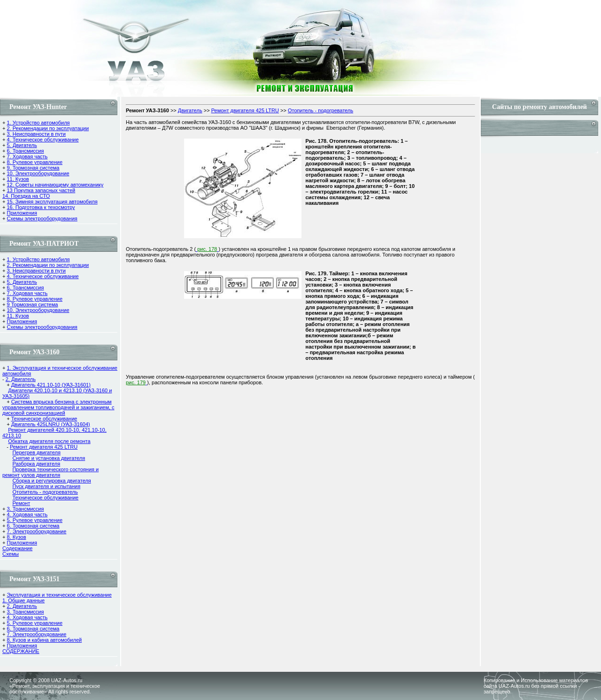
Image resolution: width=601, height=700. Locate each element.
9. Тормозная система (33, 168)
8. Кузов (16, 537)
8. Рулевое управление (35, 162)
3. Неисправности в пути (36, 134)
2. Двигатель (21, 379)
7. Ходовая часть (27, 156)
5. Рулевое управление (35, 520)
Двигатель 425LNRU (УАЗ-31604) (51, 424)
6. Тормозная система (33, 526)
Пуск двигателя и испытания (46, 486)
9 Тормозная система (32, 304)
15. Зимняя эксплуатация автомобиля (52, 202)
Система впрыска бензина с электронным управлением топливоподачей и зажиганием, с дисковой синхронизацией (58, 407)
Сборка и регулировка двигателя (51, 481)
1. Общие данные (23, 600)
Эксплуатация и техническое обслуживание (59, 595)
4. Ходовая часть (27, 514)
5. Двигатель (22, 145)
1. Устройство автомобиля (38, 123)
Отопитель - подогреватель (45, 492)
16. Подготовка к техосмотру (41, 207)
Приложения (22, 213)
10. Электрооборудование (38, 173)
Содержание (17, 548)
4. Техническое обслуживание (42, 140)
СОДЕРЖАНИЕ (21, 651)
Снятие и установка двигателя (49, 458)
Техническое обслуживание (44, 419)
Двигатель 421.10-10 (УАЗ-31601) (51, 385)
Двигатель (190, 110)
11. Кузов (18, 179)
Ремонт (21, 503)
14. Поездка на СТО (26, 196)
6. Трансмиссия (25, 151)
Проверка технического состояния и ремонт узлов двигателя (50, 472)
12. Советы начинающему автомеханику (55, 185)
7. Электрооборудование (36, 531)
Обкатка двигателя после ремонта (49, 441)
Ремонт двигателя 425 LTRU (44, 447)
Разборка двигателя (36, 464)
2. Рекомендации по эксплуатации (48, 128)
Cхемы (11, 554)
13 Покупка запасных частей (41, 190)
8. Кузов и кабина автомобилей (44, 640)
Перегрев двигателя (36, 452)
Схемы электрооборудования (42, 218)
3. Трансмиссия (25, 509)
